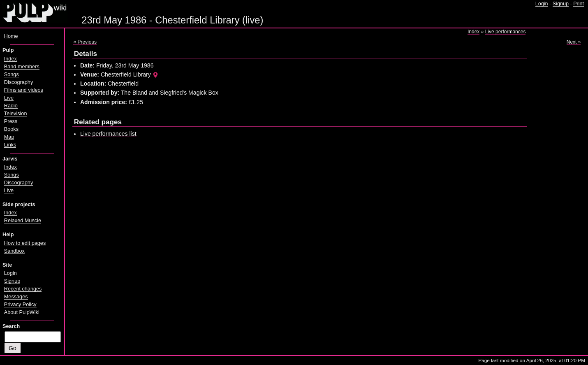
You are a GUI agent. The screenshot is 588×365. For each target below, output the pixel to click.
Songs (12, 74)
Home (11, 36)
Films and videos (24, 90)
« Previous (85, 42)
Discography (19, 82)
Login (542, 4)
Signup (561, 4)
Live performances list (108, 134)
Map (9, 137)
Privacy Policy (20, 305)
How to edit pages (25, 243)
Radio (11, 106)
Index (473, 32)
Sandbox (14, 251)
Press (11, 121)
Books (11, 129)
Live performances (506, 32)
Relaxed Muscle (23, 221)
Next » (574, 42)
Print (579, 4)
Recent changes (23, 289)
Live (9, 98)
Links (10, 145)
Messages (16, 297)
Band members (22, 67)
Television (16, 114)
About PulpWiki (22, 312)
